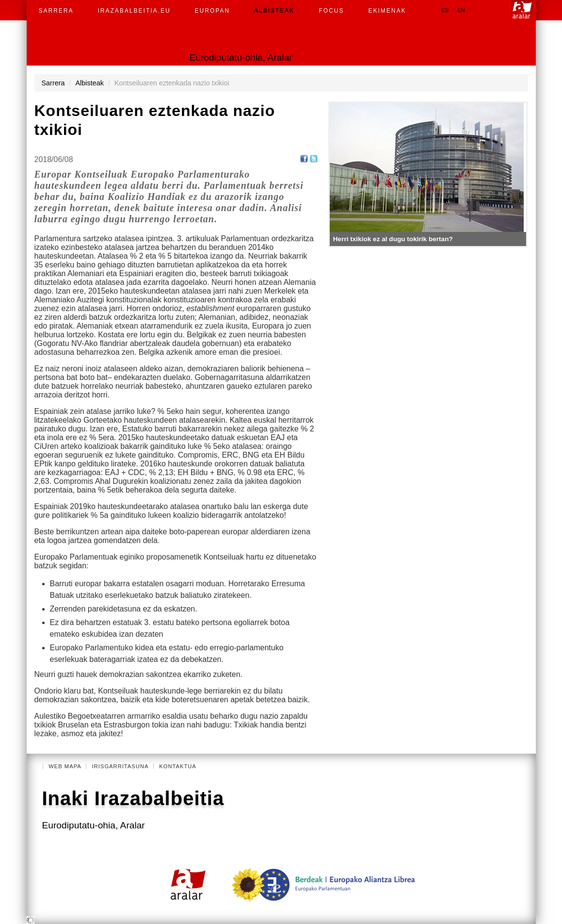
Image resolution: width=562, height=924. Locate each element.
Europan (212, 11)
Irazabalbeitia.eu (134, 11)
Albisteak (274, 11)
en (461, 10)
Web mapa (65, 766)
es (445, 10)
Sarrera (56, 11)
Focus (331, 11)
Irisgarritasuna (120, 766)
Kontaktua (178, 766)
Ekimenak (387, 11)
